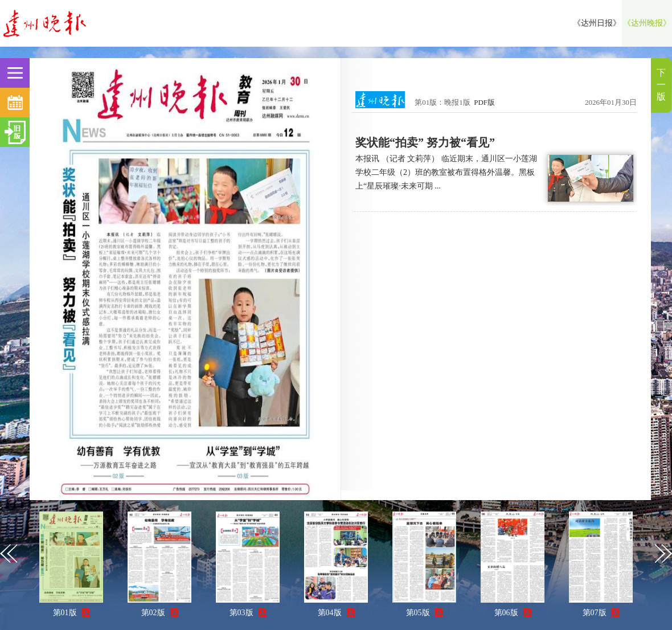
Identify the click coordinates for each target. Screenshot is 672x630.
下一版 (661, 85)
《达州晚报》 (647, 23)
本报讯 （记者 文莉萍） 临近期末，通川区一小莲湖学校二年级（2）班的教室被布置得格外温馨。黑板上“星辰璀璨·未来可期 (446, 172)
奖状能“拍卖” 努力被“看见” (425, 142)
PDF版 (484, 102)
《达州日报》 (597, 23)
